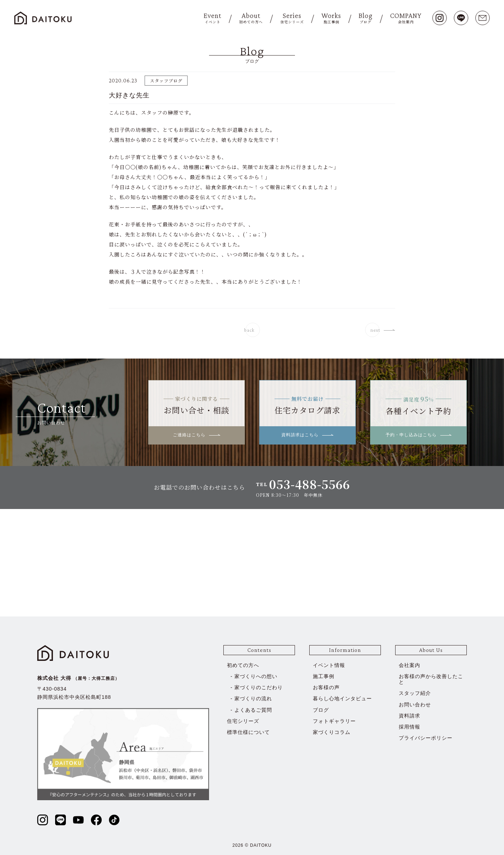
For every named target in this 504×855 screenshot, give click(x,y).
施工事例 (324, 676)
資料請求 (409, 716)
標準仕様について (248, 732)
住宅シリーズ (243, 721)
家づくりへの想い (256, 676)
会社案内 (409, 665)
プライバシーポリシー (426, 738)
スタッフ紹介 (415, 693)
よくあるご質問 (253, 710)
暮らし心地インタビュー (342, 698)
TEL (303, 484)
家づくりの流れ (253, 698)
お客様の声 (326, 687)
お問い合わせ (415, 705)
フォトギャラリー (334, 721)
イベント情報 (329, 665)
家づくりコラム (332, 732)
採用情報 (409, 727)
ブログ (321, 710)
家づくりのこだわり (259, 687)
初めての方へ (243, 665)
